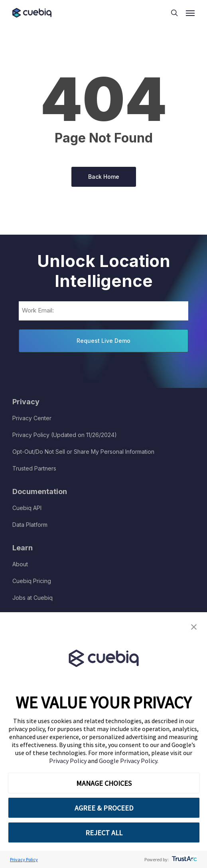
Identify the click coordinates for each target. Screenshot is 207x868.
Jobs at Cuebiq (33, 598)
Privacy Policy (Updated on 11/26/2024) (65, 435)
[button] (194, 627)
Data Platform (30, 525)
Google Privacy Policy (128, 761)
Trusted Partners (34, 468)
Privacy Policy (68, 761)
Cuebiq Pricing (32, 581)
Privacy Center (32, 418)
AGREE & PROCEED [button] (104, 808)
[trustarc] (184, 859)
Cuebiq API (27, 508)
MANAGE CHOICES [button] (104, 783)
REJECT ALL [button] (104, 833)
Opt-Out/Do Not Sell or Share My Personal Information (83, 452)
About (20, 564)
